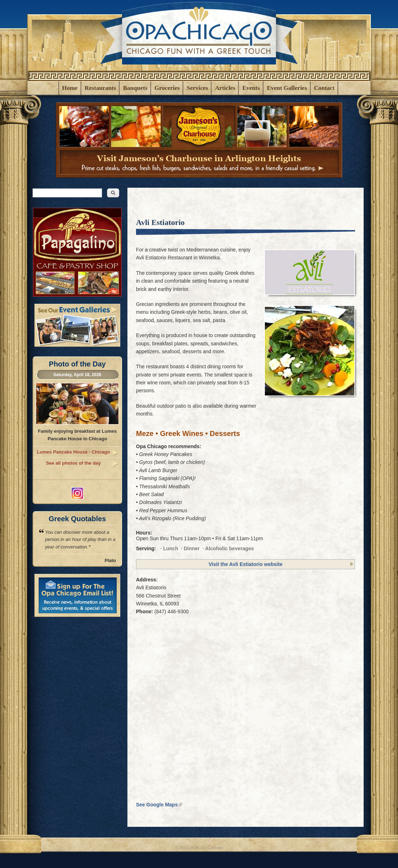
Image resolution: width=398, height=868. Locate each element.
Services (197, 88)
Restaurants (100, 88)
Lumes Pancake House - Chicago (73, 452)
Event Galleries (287, 88)
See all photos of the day (73, 463)
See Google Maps (159, 805)
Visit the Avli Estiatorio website (246, 564)
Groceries (167, 88)
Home (70, 88)
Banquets (135, 88)
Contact (324, 88)
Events (251, 88)
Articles (225, 88)
